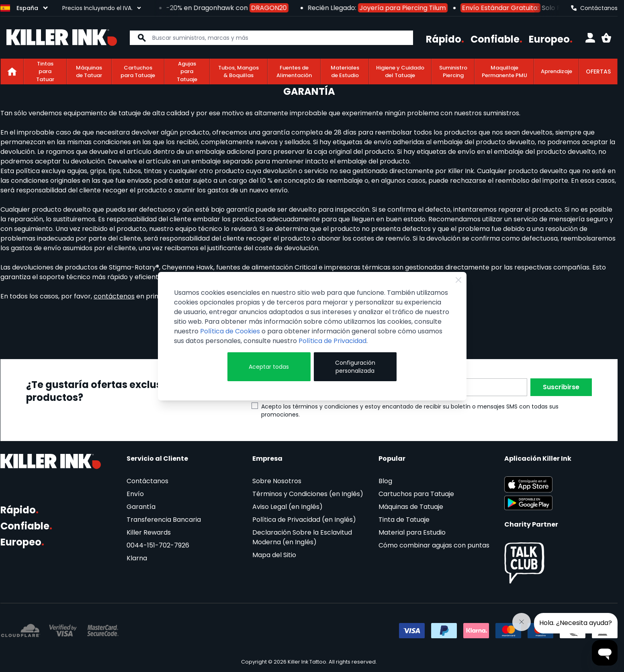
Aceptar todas (269, 367)
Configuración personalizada (355, 367)
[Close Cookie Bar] (458, 280)
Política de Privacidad (332, 341)
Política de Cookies (230, 331)
